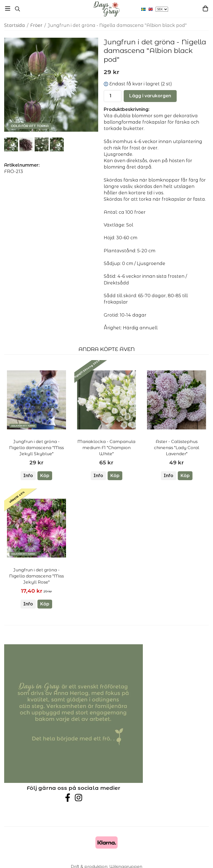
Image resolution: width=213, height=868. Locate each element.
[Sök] (17, 9)
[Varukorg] (205, 8)
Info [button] (28, 476)
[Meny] (8, 8)
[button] (45, 476)
